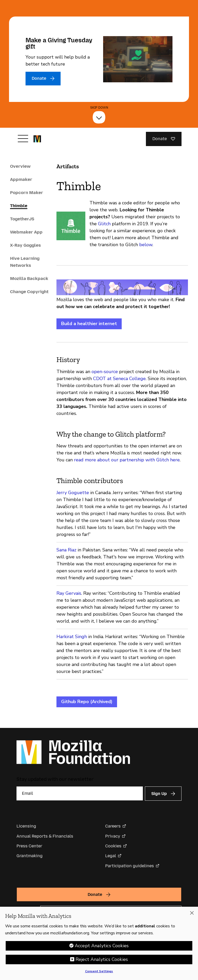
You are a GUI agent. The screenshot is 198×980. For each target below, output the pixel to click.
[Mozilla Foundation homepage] (37, 139)
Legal (111, 856)
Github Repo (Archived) (87, 702)
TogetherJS (22, 219)
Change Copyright (29, 292)
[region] (99, 943)
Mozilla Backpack (29, 278)
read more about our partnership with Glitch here (127, 460)
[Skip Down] (99, 117)
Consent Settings (99, 971)
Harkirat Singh (72, 637)
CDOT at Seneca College (119, 379)
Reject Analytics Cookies (102, 959)
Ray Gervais (69, 593)
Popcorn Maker (27, 192)
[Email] (80, 793)
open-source (105, 372)
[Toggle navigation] (23, 139)
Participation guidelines (130, 866)
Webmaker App (26, 232)
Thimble (19, 206)
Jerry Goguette (73, 493)
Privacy (113, 836)
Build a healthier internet (89, 324)
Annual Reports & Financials (45, 836)
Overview (20, 166)
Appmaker (21, 179)
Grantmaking (30, 856)
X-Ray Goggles (25, 245)
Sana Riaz (66, 550)
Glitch (104, 224)
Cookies (113, 846)
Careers (113, 826)
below (146, 245)
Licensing (26, 826)
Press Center (29, 846)
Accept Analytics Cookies (102, 946)
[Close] (192, 913)
